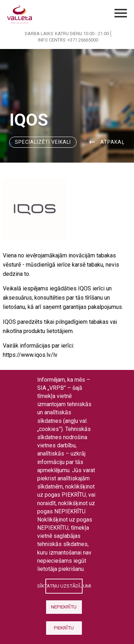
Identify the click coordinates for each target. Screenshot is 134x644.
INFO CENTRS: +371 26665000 (68, 40)
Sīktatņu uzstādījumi (64, 586)
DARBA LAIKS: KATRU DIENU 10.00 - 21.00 (67, 34)
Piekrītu (64, 628)
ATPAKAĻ (113, 142)
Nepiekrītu (64, 607)
